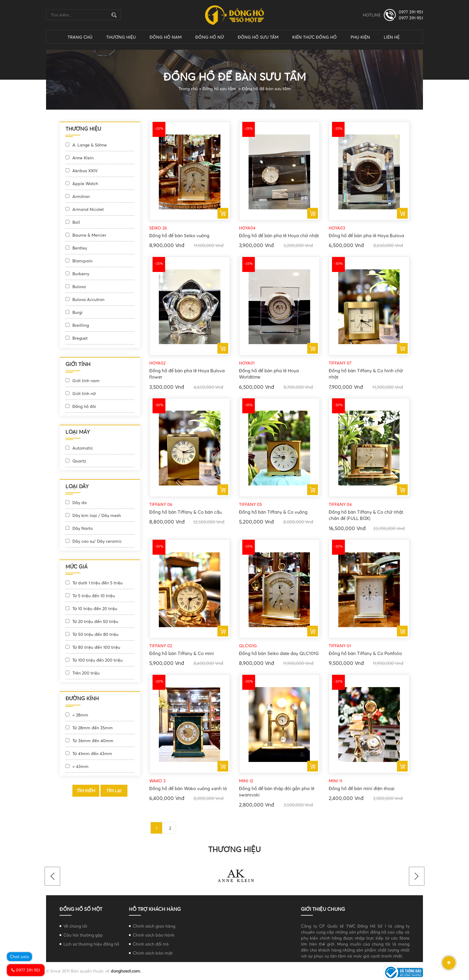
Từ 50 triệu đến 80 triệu (95, 634)
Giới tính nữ (84, 393)
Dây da (80, 502)
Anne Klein (83, 158)
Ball (76, 222)
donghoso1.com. (126, 971)
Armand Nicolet (88, 209)
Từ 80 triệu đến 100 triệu (96, 647)
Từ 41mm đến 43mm (92, 753)
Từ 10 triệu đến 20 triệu (95, 608)
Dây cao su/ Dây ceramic (97, 541)
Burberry (81, 274)
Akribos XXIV (85, 171)
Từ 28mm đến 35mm (93, 728)
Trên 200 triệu (86, 673)
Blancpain (82, 261)
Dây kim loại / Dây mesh (97, 515)
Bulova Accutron (88, 299)
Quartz (79, 461)
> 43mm (80, 766)
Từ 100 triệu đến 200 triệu (98, 660)
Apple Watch (85, 183)
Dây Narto (83, 528)
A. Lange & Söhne (90, 145)
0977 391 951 (411, 12)
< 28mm (80, 715)
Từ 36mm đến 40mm (93, 741)
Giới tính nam (86, 381)
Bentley (80, 248)
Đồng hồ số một (81, 909)
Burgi (77, 312)
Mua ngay (223, 213)
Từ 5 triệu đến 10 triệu (94, 596)
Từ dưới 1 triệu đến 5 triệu (98, 583)
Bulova (79, 286)
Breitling (81, 325)
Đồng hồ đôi (84, 406)
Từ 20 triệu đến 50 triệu (95, 621)
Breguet (80, 338)
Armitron (81, 196)
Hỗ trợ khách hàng (155, 909)
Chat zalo (19, 956)
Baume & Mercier (89, 235)
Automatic (83, 448)
